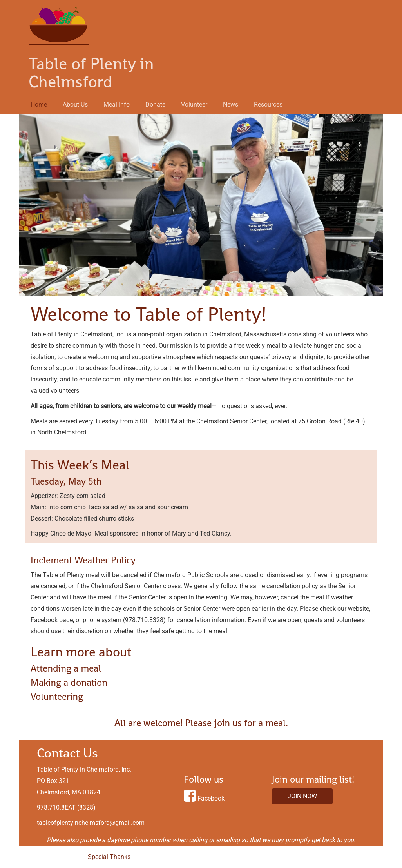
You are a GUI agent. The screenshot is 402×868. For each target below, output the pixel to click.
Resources (268, 104)
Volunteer (194, 104)
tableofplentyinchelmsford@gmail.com (91, 823)
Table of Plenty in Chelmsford (91, 73)
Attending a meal (66, 668)
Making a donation (69, 682)
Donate (155, 104)
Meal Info (117, 104)
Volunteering (57, 696)
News (231, 104)
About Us (75, 104)
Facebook (211, 798)
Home (39, 104)
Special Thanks (109, 857)
